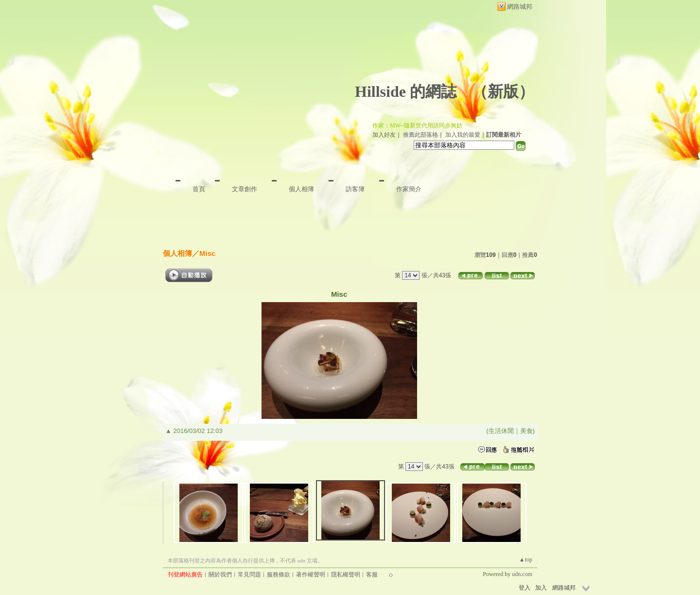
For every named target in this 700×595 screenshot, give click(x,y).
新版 (503, 91)
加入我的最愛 (463, 135)
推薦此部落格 (420, 135)
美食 (526, 431)
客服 (372, 575)
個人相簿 (301, 189)
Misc (207, 253)
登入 (525, 588)
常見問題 (249, 575)
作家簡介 (409, 189)
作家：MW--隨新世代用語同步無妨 (417, 126)
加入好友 (384, 135)
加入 (541, 588)
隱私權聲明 (346, 575)
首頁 (199, 189)
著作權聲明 (311, 575)
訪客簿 (355, 189)
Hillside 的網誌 (406, 91)
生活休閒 (501, 431)
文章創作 (245, 189)
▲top (526, 559)
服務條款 (279, 575)
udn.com (522, 574)
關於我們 (220, 575)
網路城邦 (520, 7)
